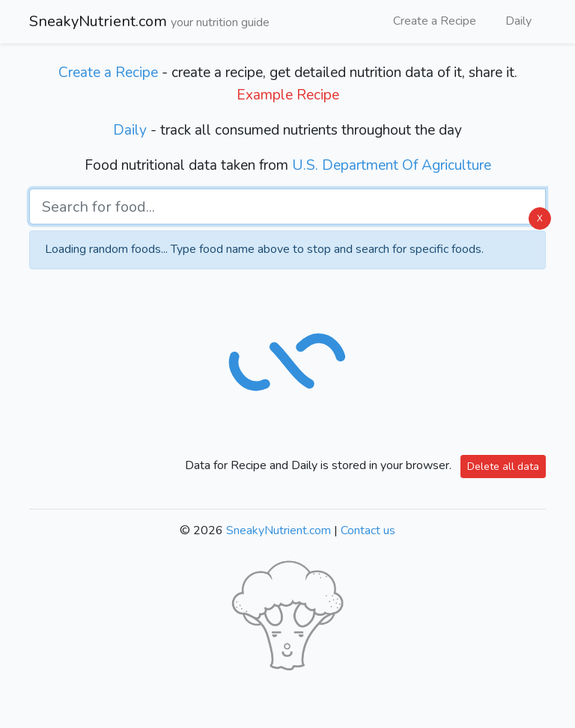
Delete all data (503, 467)
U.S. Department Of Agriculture (392, 165)
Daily (518, 21)
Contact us (368, 530)
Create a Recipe (435, 21)
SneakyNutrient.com (149, 22)
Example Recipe (288, 95)
